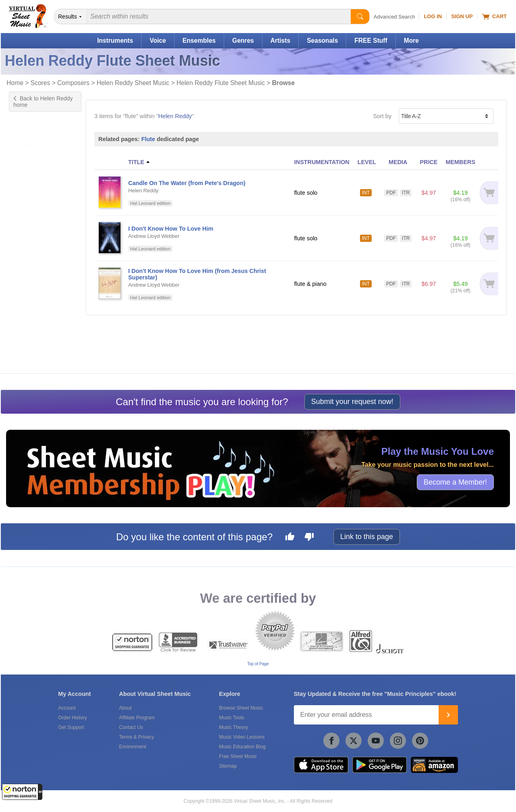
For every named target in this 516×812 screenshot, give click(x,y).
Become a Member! (455, 482)
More (411, 41)
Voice (158, 41)
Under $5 (29, 250)
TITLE (136, 162)
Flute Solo (30, 221)
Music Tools (231, 718)
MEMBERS (460, 162)
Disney (26, 183)
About (125, 708)
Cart (494, 17)
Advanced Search (394, 17)
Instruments (115, 41)
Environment (132, 747)
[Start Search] (360, 17)
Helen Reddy (175, 116)
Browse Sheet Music (241, 708)
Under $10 (30, 258)
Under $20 (30, 267)
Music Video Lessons (242, 737)
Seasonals (322, 41)
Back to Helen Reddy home (43, 102)
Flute (148, 139)
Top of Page (258, 664)
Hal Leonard (33, 325)
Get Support (71, 727)
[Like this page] (290, 538)
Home (15, 83)
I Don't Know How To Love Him (171, 229)
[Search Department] (71, 17)
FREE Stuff (371, 41)
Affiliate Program (137, 718)
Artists (280, 41)
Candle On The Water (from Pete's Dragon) (187, 183)
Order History (72, 718)
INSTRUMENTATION (322, 162)
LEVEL (367, 162)
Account (67, 708)
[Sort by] (446, 116)
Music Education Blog (242, 747)
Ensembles (199, 41)
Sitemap (228, 766)
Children (28, 175)
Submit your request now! (352, 402)
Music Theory (233, 727)
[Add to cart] (489, 193)
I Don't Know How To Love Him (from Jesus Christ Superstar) (197, 274)
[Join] (448, 715)
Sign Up (462, 16)
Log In (433, 16)
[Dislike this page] (309, 538)
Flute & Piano (34, 212)
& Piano (34, 146)
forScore (28, 354)
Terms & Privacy (136, 737)
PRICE (429, 162)
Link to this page (367, 537)
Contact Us (131, 727)
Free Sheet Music (238, 756)
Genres (243, 41)
